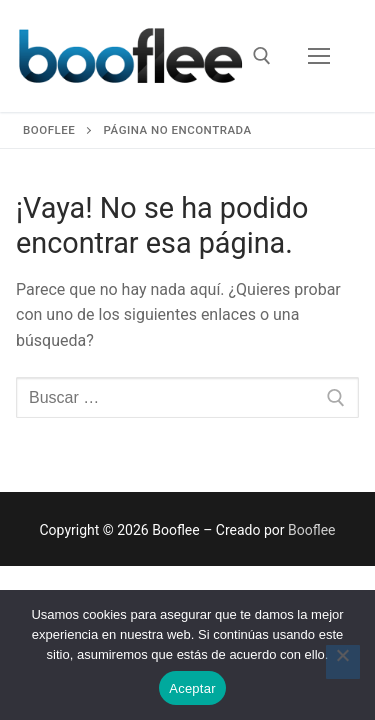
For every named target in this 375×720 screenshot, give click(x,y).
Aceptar (192, 688)
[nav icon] (319, 56)
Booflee (312, 530)
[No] (343, 662)
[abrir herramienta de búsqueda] (262, 56)
